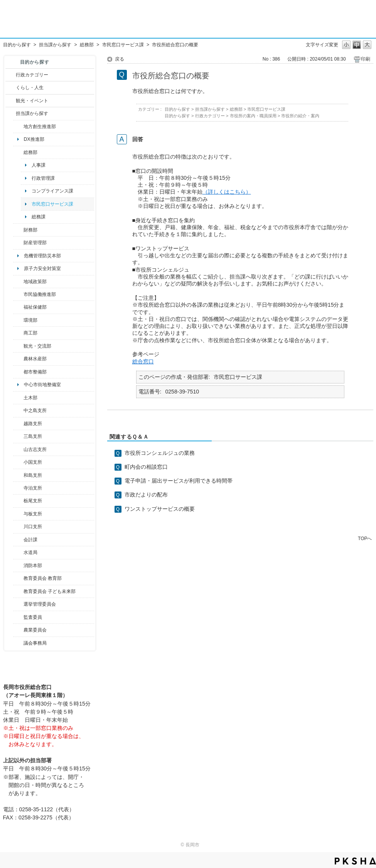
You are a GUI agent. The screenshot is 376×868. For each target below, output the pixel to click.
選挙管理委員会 (40, 604)
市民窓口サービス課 (123, 45)
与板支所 (33, 514)
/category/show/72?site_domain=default (18, 230)
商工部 (30, 333)
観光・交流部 (37, 346)
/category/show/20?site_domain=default (18, 346)
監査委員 (33, 617)
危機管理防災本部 (42, 256)
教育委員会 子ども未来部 (50, 591)
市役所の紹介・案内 (300, 116)
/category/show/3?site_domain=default (11, 75)
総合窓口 (143, 361)
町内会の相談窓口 (146, 467)
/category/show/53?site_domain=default (18, 436)
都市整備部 (35, 372)
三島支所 (33, 436)
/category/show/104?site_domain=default (18, 282)
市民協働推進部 (40, 294)
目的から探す (17, 45)
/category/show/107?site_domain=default (18, 410)
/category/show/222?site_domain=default (18, 630)
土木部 (30, 398)
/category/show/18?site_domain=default (11, 101)
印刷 (366, 59)
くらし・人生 (30, 88)
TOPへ (365, 538)
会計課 (30, 540)
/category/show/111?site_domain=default (18, 604)
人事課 (39, 165)
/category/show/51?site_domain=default (18, 591)
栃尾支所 (33, 501)
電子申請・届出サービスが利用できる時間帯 (179, 481)
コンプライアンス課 (52, 191)
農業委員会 (35, 630)
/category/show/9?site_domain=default (11, 113)
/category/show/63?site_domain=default (18, 488)
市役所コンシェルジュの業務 (160, 453)
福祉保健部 (35, 307)
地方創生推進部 (40, 127)
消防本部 (33, 566)
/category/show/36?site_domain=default (18, 333)
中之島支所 (35, 410)
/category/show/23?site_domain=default (18, 320)
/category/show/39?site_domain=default (18, 578)
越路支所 (33, 424)
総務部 (87, 45)
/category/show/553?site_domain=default (18, 243)
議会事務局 (35, 643)
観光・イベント (32, 101)
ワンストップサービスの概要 (160, 509)
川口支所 (33, 527)
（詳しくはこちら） (227, 192)
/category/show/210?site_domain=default (18, 540)
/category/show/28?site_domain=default (18, 398)
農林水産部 (35, 359)
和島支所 (33, 475)
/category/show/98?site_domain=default (18, 449)
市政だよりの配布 (146, 495)
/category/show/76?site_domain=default (18, 359)
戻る (120, 59)
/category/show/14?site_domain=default (18, 307)
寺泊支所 (33, 488)
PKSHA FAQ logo (355, 861)
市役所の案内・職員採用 (253, 116)
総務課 (39, 217)
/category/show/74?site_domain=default (18, 462)
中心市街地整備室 (42, 385)
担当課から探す (55, 45)
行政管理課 (43, 178)
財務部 (30, 230)
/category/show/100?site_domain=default (18, 127)
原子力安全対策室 (42, 269)
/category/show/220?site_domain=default (18, 617)
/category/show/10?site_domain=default (18, 152)
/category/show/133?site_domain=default (18, 527)
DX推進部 (34, 139)
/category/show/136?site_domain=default (18, 514)
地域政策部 (35, 282)
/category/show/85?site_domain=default (18, 566)
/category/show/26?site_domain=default (18, 294)
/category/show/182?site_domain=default (18, 372)
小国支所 (33, 462)
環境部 (30, 320)
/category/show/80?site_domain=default (18, 501)
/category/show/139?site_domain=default (18, 475)
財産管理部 (35, 243)
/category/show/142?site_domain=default (18, 424)
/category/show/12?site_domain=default (11, 88)
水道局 (30, 552)
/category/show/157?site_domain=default (18, 643)
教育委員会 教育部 (43, 578)
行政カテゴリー (32, 75)
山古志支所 (35, 449)
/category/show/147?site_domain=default (18, 552)
